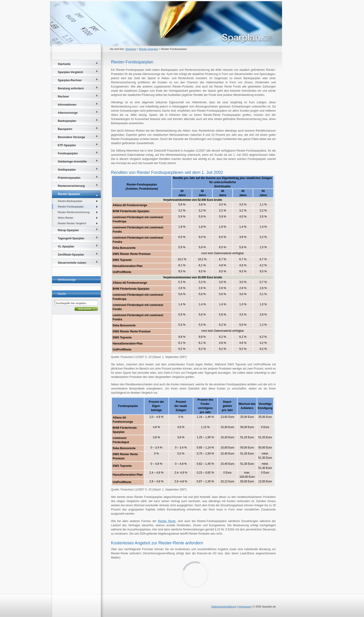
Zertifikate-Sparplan (71, 255)
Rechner (63, 97)
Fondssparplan (68, 153)
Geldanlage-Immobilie (72, 162)
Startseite (131, 49)
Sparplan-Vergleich (70, 72)
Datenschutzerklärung (224, 607)
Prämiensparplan (69, 178)
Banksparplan (67, 121)
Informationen (67, 105)
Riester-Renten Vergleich (72, 223)
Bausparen (65, 129)
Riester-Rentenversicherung (74, 212)
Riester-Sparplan (149, 49)
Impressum (245, 607)
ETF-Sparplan (67, 145)
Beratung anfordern (71, 88)
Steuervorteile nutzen (72, 263)
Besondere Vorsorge (71, 137)
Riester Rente (167, 521)
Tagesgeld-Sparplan (71, 238)
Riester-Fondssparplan (71, 207)
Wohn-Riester (66, 218)
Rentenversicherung (71, 186)
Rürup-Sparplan (68, 230)
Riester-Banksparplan (70, 201)
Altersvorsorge (68, 113)
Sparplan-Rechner (70, 80)
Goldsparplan (67, 170)
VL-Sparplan (66, 247)
